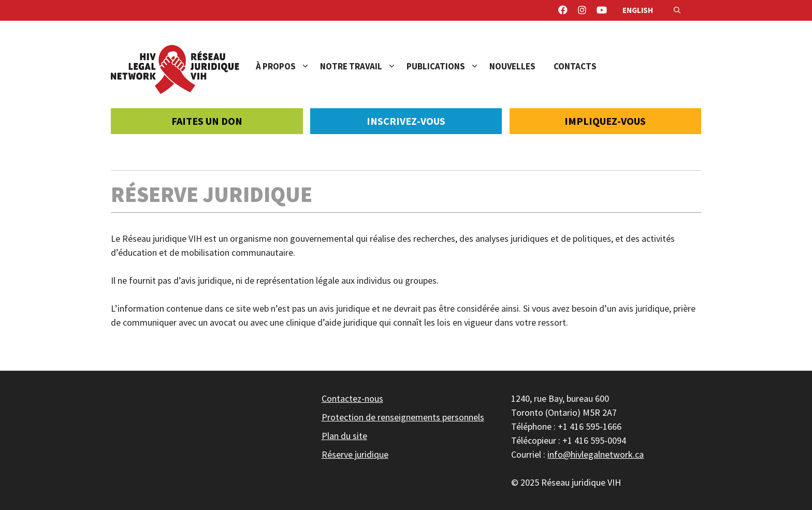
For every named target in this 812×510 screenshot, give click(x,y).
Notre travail (363, 66)
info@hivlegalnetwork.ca (596, 454)
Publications (448, 66)
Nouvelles (512, 66)
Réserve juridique (355, 454)
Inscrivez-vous (406, 121)
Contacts (575, 66)
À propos (288, 66)
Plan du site (344, 436)
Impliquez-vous (605, 121)
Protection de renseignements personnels (403, 417)
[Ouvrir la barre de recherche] (677, 10)
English (638, 10)
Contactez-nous (352, 398)
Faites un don (207, 121)
